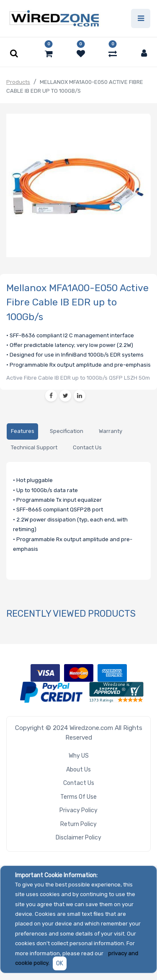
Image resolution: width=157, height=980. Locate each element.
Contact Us (79, 783)
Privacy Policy (78, 810)
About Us (78, 770)
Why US (79, 756)
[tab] (22, 431)
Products (18, 82)
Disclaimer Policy (78, 838)
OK (60, 963)
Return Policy (78, 824)
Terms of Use (78, 797)
